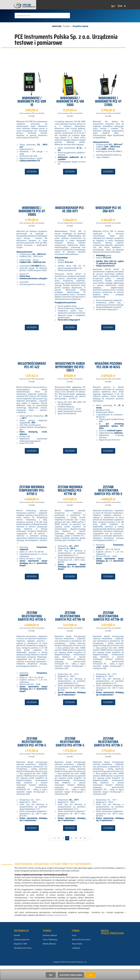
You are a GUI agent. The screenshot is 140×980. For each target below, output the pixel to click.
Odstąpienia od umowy (23, 962)
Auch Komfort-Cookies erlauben (71, 975)
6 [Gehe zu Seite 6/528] (59, 852)
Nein (51, 975)
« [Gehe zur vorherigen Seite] (51, 852)
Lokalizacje (76, 962)
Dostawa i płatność (50, 950)
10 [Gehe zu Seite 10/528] (76, 852)
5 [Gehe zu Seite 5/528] (55, 852)
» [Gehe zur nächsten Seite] (89, 852)
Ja (91, 975)
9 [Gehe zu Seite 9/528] (71, 852)
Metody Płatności (49, 958)
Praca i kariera (77, 958)
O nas (74, 950)
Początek (66, 41)
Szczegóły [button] (32, 186)
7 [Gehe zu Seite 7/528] (63, 852)
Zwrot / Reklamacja (50, 954)
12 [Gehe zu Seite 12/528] (85, 852)
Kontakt (17, 950)
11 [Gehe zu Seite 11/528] (80, 852)
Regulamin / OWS (20, 958)
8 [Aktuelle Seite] (67, 852)
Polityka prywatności (22, 954)
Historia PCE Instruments (81, 954)
